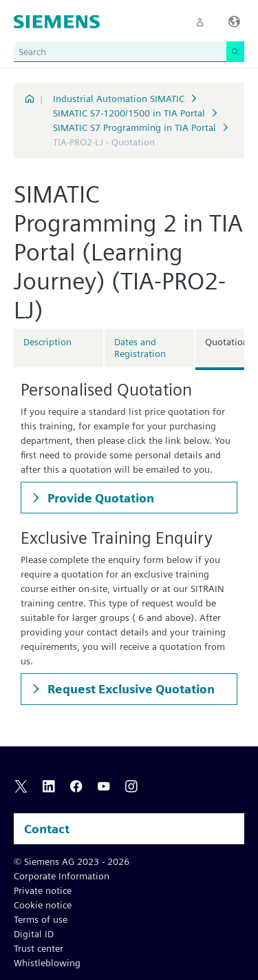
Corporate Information (62, 876)
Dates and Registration (140, 348)
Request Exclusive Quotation (130, 689)
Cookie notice (43, 905)
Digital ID (34, 934)
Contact (47, 829)
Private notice (43, 890)
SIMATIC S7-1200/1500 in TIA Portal (129, 113)
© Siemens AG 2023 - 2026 (72, 861)
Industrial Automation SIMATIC (119, 99)
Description (47, 342)
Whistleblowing (47, 963)
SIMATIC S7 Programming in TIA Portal (135, 127)
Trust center (39, 948)
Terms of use (41, 919)
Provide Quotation (99, 498)
